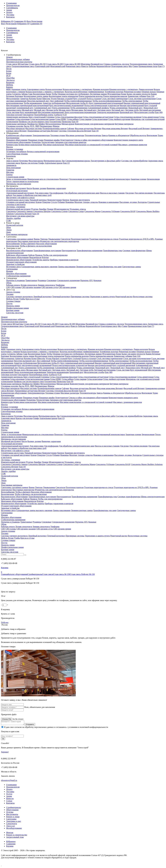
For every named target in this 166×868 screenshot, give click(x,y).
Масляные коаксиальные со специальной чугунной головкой (91, 145)
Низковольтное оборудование (19, 260)
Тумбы (22, 299)
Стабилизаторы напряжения (18, 276)
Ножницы (70, 202)
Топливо (10, 294)
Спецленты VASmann (110, 211)
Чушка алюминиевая (118, 108)
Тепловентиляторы (93, 135)
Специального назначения (68, 280)
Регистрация (37, 21)
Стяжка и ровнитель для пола (116, 64)
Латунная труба (132, 110)
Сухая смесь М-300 (72, 64)
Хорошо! (5, 753)
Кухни (16, 299)
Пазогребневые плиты (44, 115)
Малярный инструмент (16, 188)
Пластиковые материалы (17, 234)
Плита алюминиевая (61, 108)
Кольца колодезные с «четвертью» (78, 89)
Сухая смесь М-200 (54, 64)
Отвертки (46, 202)
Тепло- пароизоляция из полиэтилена (22, 181)
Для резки (129, 193)
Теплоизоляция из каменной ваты (84, 179)
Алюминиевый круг (25, 108)
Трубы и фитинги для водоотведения (36, 246)
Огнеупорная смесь (120, 66)
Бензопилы (11, 156)
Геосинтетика (55, 122)
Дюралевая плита (14, 110)
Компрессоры (12, 145)
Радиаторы (36, 142)
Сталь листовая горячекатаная (115, 99)
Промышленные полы (148, 66)
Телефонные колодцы (114, 92)
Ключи (39, 202)
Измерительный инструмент (18, 209)
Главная (4, 574)
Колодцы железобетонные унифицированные (84, 92)
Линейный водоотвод (43, 297)
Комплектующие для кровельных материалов (95, 124)
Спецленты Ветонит (23, 214)
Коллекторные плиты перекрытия (63, 96)
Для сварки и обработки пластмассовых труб (32, 195)
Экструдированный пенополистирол (114, 179)
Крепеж (66, 200)
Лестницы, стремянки (16, 207)
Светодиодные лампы (132, 267)
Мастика (10, 172)
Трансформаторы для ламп (110, 267)
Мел (130, 66)
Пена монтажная (13, 168)
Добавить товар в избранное (13, 629)
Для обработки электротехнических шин (82, 193)
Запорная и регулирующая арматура (71, 142)
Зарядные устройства (15, 264)
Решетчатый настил (124, 297)
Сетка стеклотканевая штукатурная (98, 117)
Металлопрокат (13, 99)
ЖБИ (8, 89)
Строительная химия (15, 177)
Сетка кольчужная (100, 119)
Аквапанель (11, 165)
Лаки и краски (12, 161)
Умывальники (54, 239)
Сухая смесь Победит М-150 (82, 574)
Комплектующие (55, 200)
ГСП (65, 115)
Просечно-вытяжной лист (38, 101)
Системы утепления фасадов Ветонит (75, 131)
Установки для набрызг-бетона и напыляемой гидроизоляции (33, 152)
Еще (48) (159, 112)
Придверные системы (80, 297)
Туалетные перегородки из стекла (104, 239)
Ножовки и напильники (109, 202)
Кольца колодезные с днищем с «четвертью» (45, 92)
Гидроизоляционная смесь (23, 66)
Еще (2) (66, 163)
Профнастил (32, 124)
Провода (39, 255)
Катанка (33, 99)
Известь (85, 66)
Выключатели (35, 257)
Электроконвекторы (41, 135)
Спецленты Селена (59, 211)
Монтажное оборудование (17, 257)
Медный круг (28, 110)
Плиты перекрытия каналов (115, 96)
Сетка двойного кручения (119, 119)
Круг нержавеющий (29, 112)
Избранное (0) (7, 21)
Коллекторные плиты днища (36, 96)
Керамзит (10, 82)
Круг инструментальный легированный (66, 105)
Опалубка (10, 78)
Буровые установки (15, 149)
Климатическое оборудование (19, 135)
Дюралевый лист (150, 108)
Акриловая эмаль (156, 161)
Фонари (10, 271)
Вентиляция (152, 135)
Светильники (12, 269)
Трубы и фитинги (28, 244)
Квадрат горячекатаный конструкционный (142, 103)
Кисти (29, 188)
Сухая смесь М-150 (37, 64)
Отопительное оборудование (19, 142)
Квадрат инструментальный (132, 105)
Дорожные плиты (19, 89)
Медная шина (77, 110)
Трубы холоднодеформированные (107, 101)
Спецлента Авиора (25, 211)
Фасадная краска (36, 161)
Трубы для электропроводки (55, 255)
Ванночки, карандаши (56, 188)
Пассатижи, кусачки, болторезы (133, 202)
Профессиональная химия (17, 308)
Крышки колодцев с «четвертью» (124, 89)
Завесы (105, 135)
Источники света (13, 267)
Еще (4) (95, 131)
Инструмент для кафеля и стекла (20, 198)
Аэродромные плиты (36, 89)
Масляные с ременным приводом (133, 145)
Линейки (43, 209)
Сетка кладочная (22, 119)
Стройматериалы (35, 574)
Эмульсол (10, 80)
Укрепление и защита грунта (102, 297)
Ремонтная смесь (73, 66)
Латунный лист (118, 110)
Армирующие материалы (17, 117)
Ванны (37, 239)
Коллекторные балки (42, 94)
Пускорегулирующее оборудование (21, 262)
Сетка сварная (85, 119)
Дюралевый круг (135, 108)
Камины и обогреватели (119, 135)
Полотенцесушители (80, 239)
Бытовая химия (13, 310)
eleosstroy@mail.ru (9, 781)
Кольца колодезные (54, 89)
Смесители (66, 239)
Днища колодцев (146, 89)
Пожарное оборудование (17, 140)
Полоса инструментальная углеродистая (102, 105)
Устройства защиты (41, 260)
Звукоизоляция (153, 179)
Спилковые (52, 280)
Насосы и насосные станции (112, 193)
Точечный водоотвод (61, 297)
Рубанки (61, 202)
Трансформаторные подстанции (47, 251)
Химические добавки (137, 96)
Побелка (92, 66)
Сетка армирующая (150, 117)
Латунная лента (104, 110)
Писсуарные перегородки (29, 241)
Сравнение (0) (20, 21)
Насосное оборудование (46, 244)
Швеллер (46, 99)
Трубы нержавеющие (33, 103)
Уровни (50, 209)
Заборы (25, 94)
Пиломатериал (46, 126)
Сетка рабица (73, 119)
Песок (9, 69)
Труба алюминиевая (79, 108)
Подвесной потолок (15, 225)
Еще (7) (161, 66)
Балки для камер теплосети (139, 94)
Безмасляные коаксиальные (31, 145)
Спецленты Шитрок (42, 211)
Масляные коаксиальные (54, 145)
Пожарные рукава (36, 140)
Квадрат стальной (65, 99)
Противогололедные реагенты (19, 62)
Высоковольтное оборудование (20, 251)
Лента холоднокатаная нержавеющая (80, 112)
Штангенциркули (62, 209)
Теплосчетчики (48, 142)
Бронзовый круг (127, 112)
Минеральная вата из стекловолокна (43, 179)
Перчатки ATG (87, 280)
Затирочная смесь (156, 324)
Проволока (66, 122)
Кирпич (9, 87)
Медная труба (52, 110)
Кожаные (97, 280)
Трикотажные (31, 280)
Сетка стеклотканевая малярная (128, 117)
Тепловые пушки (58, 135)
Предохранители (69, 251)
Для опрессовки (42, 193)
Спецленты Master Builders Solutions (147, 464)
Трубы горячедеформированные (78, 101)
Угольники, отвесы (78, 209)
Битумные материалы (124, 124)
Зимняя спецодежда (46, 285)
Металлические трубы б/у (77, 103)
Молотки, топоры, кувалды (86, 202)
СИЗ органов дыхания (31, 287)
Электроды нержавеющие (108, 112)
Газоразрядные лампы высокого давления (39, 267)
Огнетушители (67, 140)
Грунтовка (24, 161)
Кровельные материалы (16, 124)
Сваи (30, 94)
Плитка (9, 175)
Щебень (10, 85)
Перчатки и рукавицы (16, 280)
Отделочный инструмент (17, 191)
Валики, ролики (39, 188)
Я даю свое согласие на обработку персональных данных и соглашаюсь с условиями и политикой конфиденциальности (56, 728)
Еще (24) (151, 96)
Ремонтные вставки (132, 92)
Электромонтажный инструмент (20, 193)
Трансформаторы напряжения (90, 251)
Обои (8, 227)
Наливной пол (97, 64)
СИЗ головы (16, 287)
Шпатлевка (85, 64)
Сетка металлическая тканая (42, 119)
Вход (29, 21)
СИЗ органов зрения (67, 287)
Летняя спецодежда (29, 285)
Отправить (32, 725)
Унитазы (44, 239)
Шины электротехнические (153, 497)
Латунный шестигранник (150, 110)
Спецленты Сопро (76, 211)
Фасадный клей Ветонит (139, 128)
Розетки (45, 257)
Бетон (9, 73)
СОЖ (8, 221)
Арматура (24, 99)
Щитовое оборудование (16, 274)
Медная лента (65, 110)
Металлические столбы (144, 112)
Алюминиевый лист (43, 108)
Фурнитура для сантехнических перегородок (59, 241)
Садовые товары (13, 301)
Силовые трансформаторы (134, 251)
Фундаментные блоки (117, 94)
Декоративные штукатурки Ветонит (43, 131)
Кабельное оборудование (17, 255)
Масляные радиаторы (75, 135)
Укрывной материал (38, 200)
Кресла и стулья (33, 299)
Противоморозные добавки (18, 59)
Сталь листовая (13, 112)
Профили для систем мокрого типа (34, 122)
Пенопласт (64, 179)
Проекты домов (13, 306)
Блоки (9, 71)
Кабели (31, 255)
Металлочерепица (53, 124)
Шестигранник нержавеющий (51, 112)
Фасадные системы (34, 128)
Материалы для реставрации (19, 184)
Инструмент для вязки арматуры (20, 216)
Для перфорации (56, 193)
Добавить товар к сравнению (14, 633)
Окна (8, 232)
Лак (63, 161)
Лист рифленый (57, 101)
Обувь (9, 283)
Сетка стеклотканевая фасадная (69, 117)
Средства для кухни (15, 313)
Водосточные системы (143, 297)
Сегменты (16, 94)
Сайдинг (71, 128)
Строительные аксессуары (18, 200)
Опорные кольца (149, 92)
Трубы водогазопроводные (141, 361)
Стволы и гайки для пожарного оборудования (93, 140)
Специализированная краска (78, 161)
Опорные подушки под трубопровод (73, 94)
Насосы (9, 147)
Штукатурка (23, 64)
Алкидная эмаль (13, 163)
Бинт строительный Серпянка (42, 117)
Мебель (9, 299)
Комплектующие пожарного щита (128, 140)
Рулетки (35, 209)
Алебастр (58, 115)
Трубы (54, 94)
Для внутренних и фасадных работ (106, 161)
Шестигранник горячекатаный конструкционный (27, 105)
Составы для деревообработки (134, 161)
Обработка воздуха (138, 135)
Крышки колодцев (101, 89)
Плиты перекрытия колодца (91, 96)
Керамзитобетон (103, 66)
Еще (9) (75, 122)
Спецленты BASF (128, 211)
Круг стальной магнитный (124, 365)
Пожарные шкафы (52, 140)
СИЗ (8, 287)
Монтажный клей (58, 66)
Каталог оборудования (18, 574)
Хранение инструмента (80, 200)
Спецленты (11, 211)
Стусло (54, 202)
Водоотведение (13, 246)
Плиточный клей (42, 66)
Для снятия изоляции (144, 193)
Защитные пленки (139, 179)
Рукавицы (42, 280)
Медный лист (40, 110)
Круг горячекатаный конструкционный (106, 103)
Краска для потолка (29, 163)
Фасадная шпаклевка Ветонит (115, 128)
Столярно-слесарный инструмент (21, 202)
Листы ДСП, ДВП (32, 126)
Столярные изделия (15, 126)
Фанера (56, 126)
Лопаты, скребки (13, 218)
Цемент (9, 57)
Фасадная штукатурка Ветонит (88, 128)
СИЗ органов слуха (50, 287)
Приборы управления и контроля (64, 260)
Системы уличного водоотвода (19, 297)
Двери (9, 230)
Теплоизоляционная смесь (141, 64)
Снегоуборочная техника (17, 154)
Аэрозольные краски (53, 163)
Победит (5, 622)
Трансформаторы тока (113, 251)
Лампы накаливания (67, 267)
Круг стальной (80, 99)
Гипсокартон (28, 115)
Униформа (60, 285)
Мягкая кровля (68, 124)
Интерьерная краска (52, 161)
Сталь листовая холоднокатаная (142, 99)
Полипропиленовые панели (54, 128)
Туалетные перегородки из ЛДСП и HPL (137, 239)
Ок (3, 740)
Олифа (41, 163)
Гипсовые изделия (14, 115)
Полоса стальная (94, 99)
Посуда (9, 303)
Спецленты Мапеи (92, 211)
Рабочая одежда (13, 285)
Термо (160, 135)
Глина (135, 66)
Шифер (42, 124)
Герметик (10, 170)
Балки (39, 99)
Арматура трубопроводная (54, 103)
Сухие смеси (12, 64)
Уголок (54, 99)
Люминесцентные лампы (87, 267)
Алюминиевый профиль (98, 108)
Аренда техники (13, 292)
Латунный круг (90, 110)
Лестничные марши (98, 94)
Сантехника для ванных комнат (20, 239)
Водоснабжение (13, 244)
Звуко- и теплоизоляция (16, 179)
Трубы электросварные (132, 101)
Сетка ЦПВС (61, 119)
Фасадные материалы (15, 128)
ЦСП (8, 76)
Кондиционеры (13, 138)
